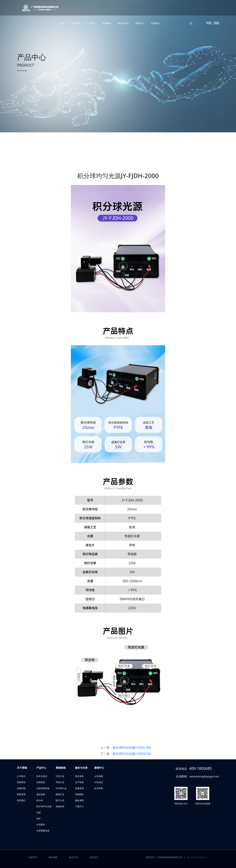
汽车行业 (60, 776)
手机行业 (60, 782)
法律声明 (32, 857)
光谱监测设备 (43, 788)
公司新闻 (99, 776)
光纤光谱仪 (42, 776)
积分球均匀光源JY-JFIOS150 (132, 754)
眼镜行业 (60, 794)
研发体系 (79, 776)
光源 (39, 812)
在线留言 (94, 857)
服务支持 (73, 857)
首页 (62, 23)
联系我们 (156, 23)
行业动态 (99, 782)
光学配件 (41, 825)
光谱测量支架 (43, 831)
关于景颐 (76, 23)
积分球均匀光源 (44, 806)
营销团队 (79, 794)
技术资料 (99, 788)
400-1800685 (200, 768)
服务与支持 (123, 23)
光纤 (39, 818)
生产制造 (79, 782)
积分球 (40, 800)
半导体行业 (61, 788)
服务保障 (79, 800)
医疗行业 (60, 800)
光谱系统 (41, 782)
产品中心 (91, 23)
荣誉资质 (21, 794)
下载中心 (79, 806)
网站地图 (53, 857)
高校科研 (60, 806)
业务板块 (107, 23)
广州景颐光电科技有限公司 (169, 857)
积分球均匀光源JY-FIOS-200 (132, 748)
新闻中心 (140, 23)
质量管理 (79, 788)
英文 (217, 23)
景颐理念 (21, 782)
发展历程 (21, 788)
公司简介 (21, 776)
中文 (209, 23)
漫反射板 (41, 794)
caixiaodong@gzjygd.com (204, 776)
